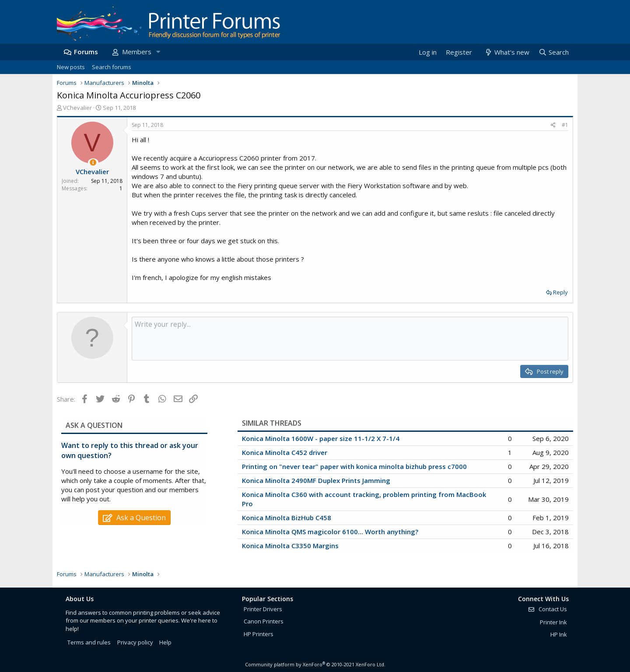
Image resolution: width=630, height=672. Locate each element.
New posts (71, 67)
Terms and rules (89, 642)
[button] (158, 52)
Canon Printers (264, 621)
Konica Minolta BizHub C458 (287, 518)
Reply (560, 292)
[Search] (553, 52)
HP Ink (559, 634)
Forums (86, 52)
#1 (565, 125)
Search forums (112, 67)
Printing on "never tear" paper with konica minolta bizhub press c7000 (354, 466)
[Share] (553, 125)
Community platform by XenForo (315, 664)
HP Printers (259, 634)
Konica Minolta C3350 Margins (290, 546)
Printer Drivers (263, 609)
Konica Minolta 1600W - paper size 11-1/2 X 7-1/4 (321, 438)
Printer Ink (553, 622)
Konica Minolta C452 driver (285, 452)
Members (137, 52)
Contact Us (547, 609)
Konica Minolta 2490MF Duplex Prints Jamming (316, 480)
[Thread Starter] (93, 163)
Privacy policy (135, 642)
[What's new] (506, 52)
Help (165, 642)
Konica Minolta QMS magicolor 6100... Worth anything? (330, 532)
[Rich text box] (350, 339)
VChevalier (77, 108)
